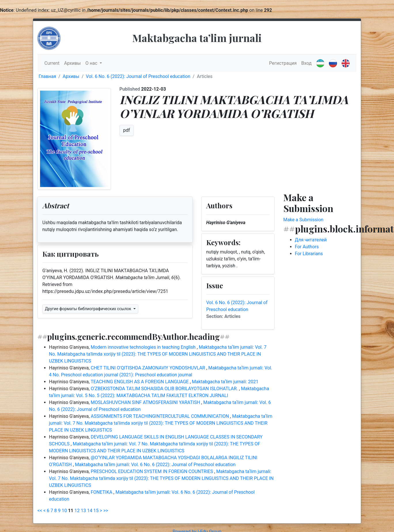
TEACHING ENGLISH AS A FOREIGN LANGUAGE (140, 382)
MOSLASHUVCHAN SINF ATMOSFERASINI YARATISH (146, 402)
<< (40, 511)
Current (52, 63)
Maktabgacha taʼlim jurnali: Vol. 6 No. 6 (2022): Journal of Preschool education (155, 465)
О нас (92, 63)
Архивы (72, 63)
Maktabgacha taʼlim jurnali (197, 38)
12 (77, 511)
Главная (47, 76)
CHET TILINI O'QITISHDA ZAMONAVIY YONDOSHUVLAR (148, 368)
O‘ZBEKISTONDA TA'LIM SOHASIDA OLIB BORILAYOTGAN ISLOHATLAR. (165, 389)
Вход (306, 63)
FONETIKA (102, 492)
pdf (127, 130)
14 (90, 511)
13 (83, 511)
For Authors (307, 247)
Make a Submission (303, 220)
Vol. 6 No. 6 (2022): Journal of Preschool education (138, 76)
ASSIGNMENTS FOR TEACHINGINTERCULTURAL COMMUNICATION (160, 416)
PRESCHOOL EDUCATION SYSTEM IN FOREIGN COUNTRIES (153, 471)
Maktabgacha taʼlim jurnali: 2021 (225, 382)
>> (106, 511)
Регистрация (283, 63)
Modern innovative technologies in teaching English (144, 347)
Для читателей (311, 240)
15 (96, 511)
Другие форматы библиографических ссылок (89, 309)
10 (64, 511)
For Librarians (309, 254)
